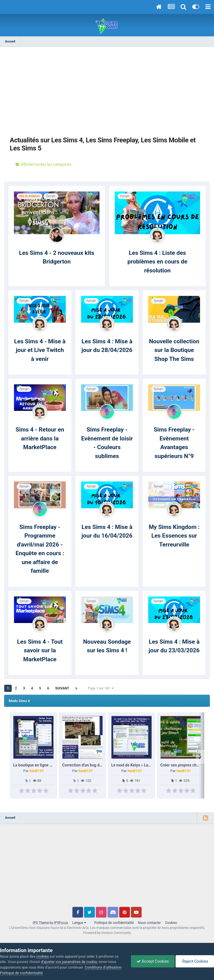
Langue (79, 923)
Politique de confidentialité (114, 923)
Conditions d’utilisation (103, 967)
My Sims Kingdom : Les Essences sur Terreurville (174, 536)
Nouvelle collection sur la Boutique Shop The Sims (174, 350)
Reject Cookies (195, 961)
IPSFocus (61, 923)
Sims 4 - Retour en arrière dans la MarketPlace (40, 438)
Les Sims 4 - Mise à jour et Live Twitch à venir (40, 350)
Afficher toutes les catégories (43, 164)
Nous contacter (149, 923)
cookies (42, 956)
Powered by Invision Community (107, 933)
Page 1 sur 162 (101, 688)
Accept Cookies (153, 961)
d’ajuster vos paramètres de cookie (69, 962)
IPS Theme (41, 923)
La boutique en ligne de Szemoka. (43, 765)
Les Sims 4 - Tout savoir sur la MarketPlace (40, 650)
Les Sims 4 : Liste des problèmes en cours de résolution (157, 262)
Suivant (62, 688)
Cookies (171, 923)
